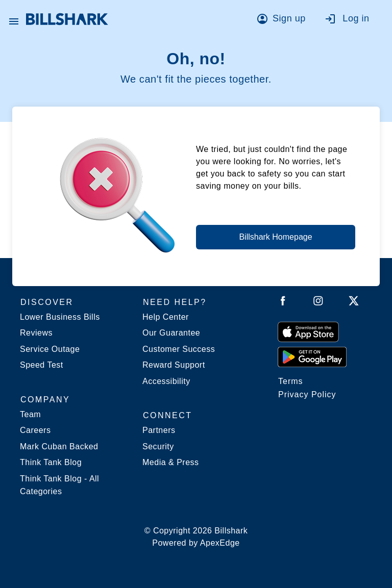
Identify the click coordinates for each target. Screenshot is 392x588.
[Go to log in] (352, 20)
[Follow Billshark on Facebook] (283, 303)
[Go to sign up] (284, 20)
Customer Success (179, 349)
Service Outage (50, 349)
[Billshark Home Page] (67, 19)
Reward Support (174, 365)
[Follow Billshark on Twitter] (354, 303)
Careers (35, 430)
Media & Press (171, 462)
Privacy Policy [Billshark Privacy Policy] (307, 394)
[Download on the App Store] (308, 331)
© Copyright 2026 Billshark (196, 538)
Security (158, 446)
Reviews (36, 333)
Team (30, 414)
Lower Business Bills (60, 317)
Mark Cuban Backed (59, 446)
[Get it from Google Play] (312, 356)
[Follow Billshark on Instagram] (318, 303)
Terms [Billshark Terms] (291, 381)
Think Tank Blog (51, 462)
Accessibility (166, 381)
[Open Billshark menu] (14, 19)
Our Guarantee (171, 333)
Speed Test (42, 365)
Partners (159, 430)
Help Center (166, 317)
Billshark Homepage (275, 237)
